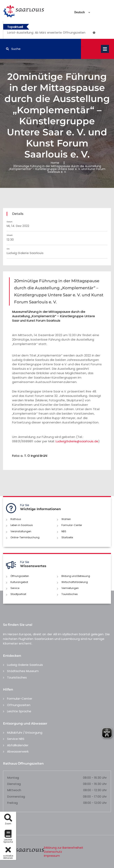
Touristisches (70, 594)
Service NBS (16, 739)
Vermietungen (70, 588)
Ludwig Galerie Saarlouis (25, 665)
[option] (49, 33)
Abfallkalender (18, 745)
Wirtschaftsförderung (75, 582)
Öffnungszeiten (20, 576)
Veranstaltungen (21, 531)
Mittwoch (14, 790)
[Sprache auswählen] (78, 12)
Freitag (12, 803)
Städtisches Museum (23, 671)
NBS (64, 531)
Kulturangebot (19, 582)
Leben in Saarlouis (22, 525)
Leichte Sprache (19, 711)
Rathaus (16, 519)
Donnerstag (16, 796)
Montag (13, 778)
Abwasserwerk (18, 751)
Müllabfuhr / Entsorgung (25, 733)
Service (15, 588)
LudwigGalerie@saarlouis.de (77, 441)
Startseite (67, 537)
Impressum (52, 856)
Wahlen (66, 519)
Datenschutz (53, 852)
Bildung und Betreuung (76, 576)
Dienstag (14, 784)
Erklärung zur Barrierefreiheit (64, 848)
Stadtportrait (18, 594)
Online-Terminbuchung (25, 537)
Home (55, 163)
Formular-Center (72, 525)
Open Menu (105, 49)
